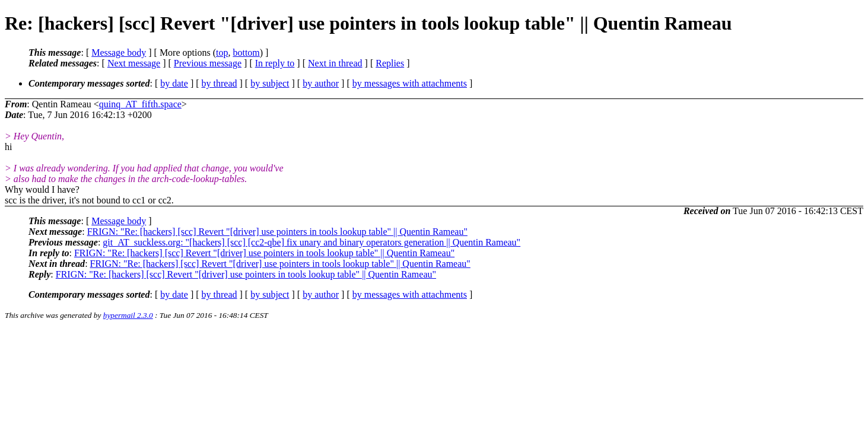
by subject (270, 83)
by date (174, 83)
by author (321, 83)
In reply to (275, 63)
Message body (119, 52)
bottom (246, 52)
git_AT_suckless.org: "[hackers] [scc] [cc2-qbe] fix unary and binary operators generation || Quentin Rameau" (311, 242)
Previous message (208, 63)
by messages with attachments (410, 83)
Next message (134, 63)
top (222, 52)
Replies (390, 63)
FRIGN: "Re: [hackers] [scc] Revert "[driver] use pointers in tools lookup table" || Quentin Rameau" (277, 232)
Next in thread (335, 63)
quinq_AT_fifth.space (140, 104)
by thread (220, 83)
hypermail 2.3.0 (128, 315)
